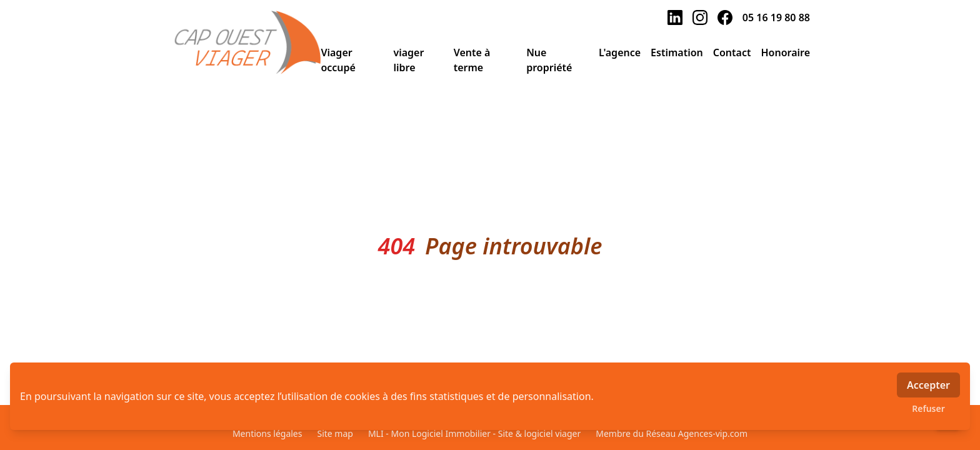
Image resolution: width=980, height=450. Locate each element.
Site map (335, 433)
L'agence (620, 52)
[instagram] (700, 17)
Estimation (677, 52)
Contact (732, 52)
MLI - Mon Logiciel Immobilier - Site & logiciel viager (474, 433)
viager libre (408, 60)
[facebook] (725, 17)
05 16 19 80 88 (776, 17)
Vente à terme (472, 60)
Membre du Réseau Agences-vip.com (672, 433)
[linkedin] (675, 17)
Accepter (928, 385)
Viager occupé (338, 60)
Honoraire (785, 52)
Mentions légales (267, 433)
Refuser (928, 408)
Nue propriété (549, 60)
